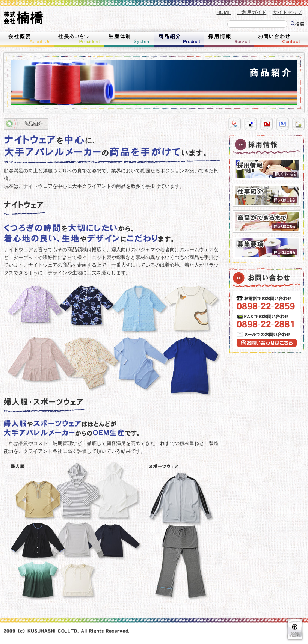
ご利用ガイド (252, 12)
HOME (224, 12)
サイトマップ (287, 12)
